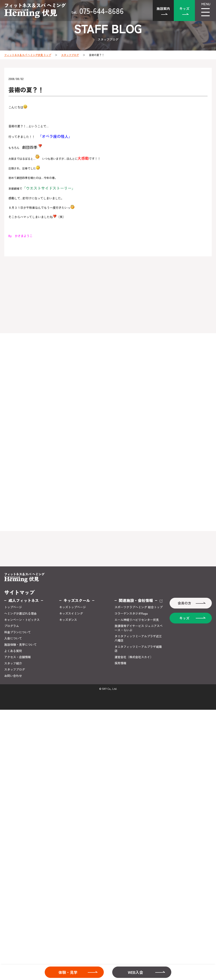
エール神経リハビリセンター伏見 (137, 620)
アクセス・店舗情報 (18, 657)
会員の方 (184, 603)
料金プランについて (18, 632)
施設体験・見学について (20, 645)
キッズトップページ (73, 607)
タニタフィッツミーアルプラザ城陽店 (138, 649)
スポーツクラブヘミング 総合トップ (139, 607)
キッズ (184, 8)
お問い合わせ (13, 676)
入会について (13, 638)
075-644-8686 (97, 11)
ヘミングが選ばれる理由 (20, 613)
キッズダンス (68, 620)
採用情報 (120, 663)
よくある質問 (13, 651)
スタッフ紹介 (13, 663)
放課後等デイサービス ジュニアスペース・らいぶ (139, 628)
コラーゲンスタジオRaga (131, 613)
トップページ (13, 607)
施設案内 (163, 8)
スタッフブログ (70, 55)
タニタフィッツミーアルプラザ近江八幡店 (138, 638)
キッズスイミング (71, 613)
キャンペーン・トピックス (22, 620)
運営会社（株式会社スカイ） (134, 657)
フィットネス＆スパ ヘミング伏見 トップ (28, 55)
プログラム (12, 626)
